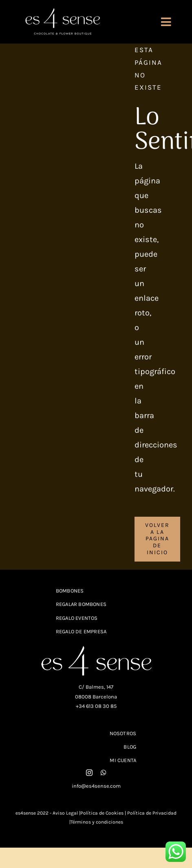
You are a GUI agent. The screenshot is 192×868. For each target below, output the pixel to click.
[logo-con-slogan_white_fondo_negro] (61, 10)
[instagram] (89, 773)
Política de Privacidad (151, 813)
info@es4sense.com (96, 786)
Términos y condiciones (97, 822)
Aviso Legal (65, 813)
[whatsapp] (104, 773)
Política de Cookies (102, 813)
